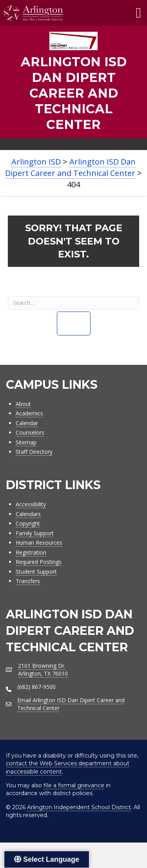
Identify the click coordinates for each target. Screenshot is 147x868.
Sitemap (26, 442)
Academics (29, 413)
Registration (31, 552)
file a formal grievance (74, 785)
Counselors (30, 432)
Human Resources (39, 543)
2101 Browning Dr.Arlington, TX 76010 (43, 670)
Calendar (27, 423)
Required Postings (39, 562)
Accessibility (31, 504)
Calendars (28, 514)
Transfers (28, 581)
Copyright (28, 523)
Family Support (35, 533)
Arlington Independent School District (79, 807)
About (23, 404)
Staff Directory (34, 452)
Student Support (36, 572)
